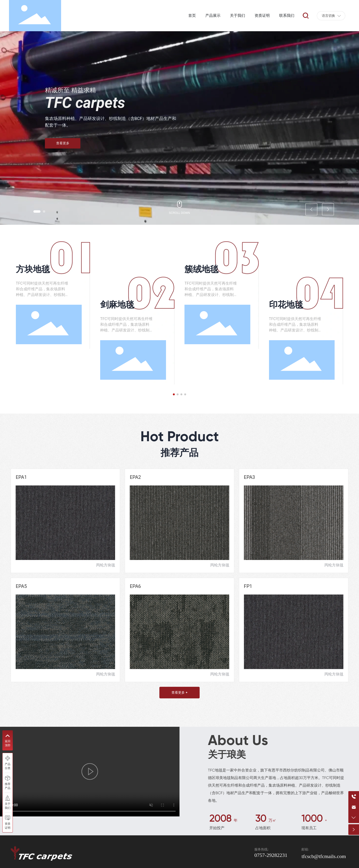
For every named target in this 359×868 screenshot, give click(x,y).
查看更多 (63, 143)
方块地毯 (33, 269)
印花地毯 (286, 305)
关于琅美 (227, 755)
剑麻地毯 (117, 305)
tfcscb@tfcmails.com (324, 856)
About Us (238, 740)
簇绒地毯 (202, 269)
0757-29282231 (271, 855)
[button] (37, 211)
